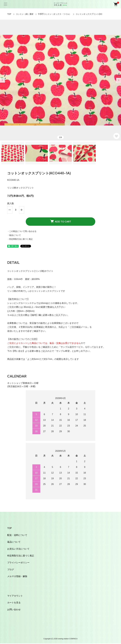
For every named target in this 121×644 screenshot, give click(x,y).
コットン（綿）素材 (25, 14)
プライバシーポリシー (18, 563)
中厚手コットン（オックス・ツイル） (55, 14)
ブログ (11, 570)
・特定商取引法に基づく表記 (20, 239)
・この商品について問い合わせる (22, 231)
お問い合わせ (14, 610)
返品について (14, 542)
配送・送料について (17, 535)
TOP (9, 14)
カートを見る (14, 603)
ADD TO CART (61, 221)
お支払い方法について (18, 549)
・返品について (14, 235)
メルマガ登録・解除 (17, 576)
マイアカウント (15, 596)
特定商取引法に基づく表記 (21, 556)
